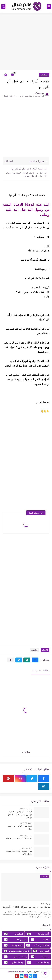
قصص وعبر (41, 951)
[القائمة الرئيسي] (49, 6)
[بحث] (3, 6)
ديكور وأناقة (15, 940)
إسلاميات (44, 75)
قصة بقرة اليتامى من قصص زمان (19, 827)
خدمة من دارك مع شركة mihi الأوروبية (27, 907)
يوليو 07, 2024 (46, 904)
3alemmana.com (15, 971)
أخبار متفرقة (38, 934)
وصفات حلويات (38, 962)
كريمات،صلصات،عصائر (16, 951)
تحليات (40, 940)
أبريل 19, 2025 (27, 848)
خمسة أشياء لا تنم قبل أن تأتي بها (27, 169)
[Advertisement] (26, 42)
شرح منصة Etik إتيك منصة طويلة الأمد (19, 852)
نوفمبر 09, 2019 (26, 823)
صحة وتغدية (13, 945)
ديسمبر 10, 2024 (26, 836)
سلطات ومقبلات (38, 945)
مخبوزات (40, 957)
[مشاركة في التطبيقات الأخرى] (10, 660)
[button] (35, 660)
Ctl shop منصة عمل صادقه (19, 838)
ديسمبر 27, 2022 (26, 809)
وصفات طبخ (13, 962)
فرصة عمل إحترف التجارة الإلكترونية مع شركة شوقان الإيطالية (20, 815)
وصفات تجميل (15, 957)
